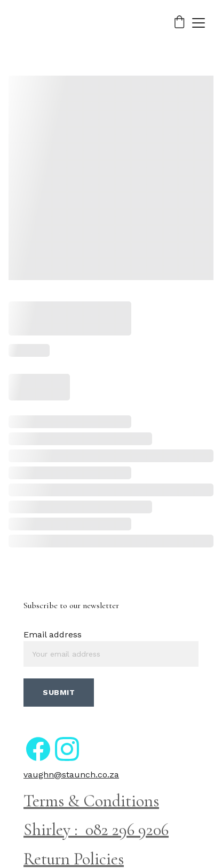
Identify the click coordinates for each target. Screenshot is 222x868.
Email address (53, 634)
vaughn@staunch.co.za (71, 775)
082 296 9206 (127, 830)
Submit (59, 692)
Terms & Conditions (91, 801)
